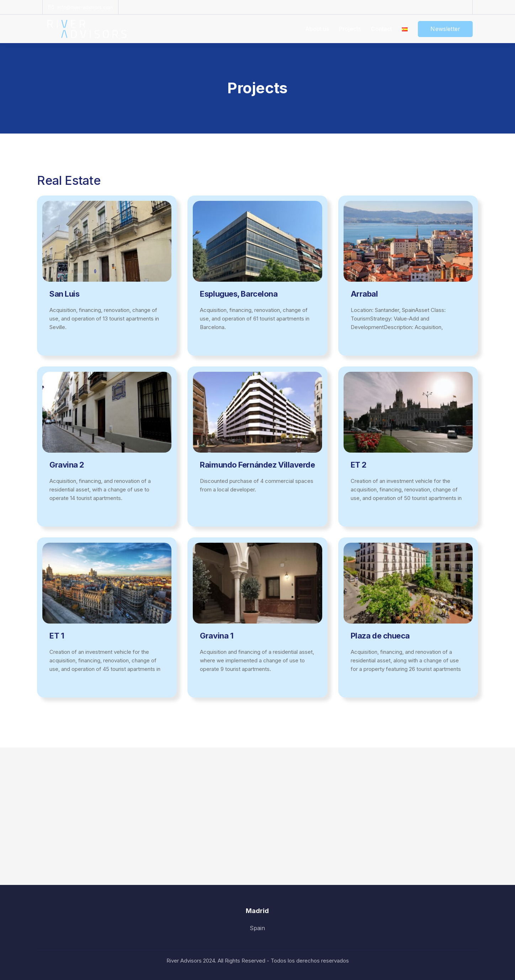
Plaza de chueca (380, 636)
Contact (381, 29)
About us (317, 29)
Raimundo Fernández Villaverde (257, 465)
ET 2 (359, 465)
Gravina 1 (217, 636)
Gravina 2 (67, 465)
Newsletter (445, 29)
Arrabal (364, 294)
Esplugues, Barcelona (239, 294)
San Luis (64, 294)
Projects (350, 29)
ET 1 (57, 636)
